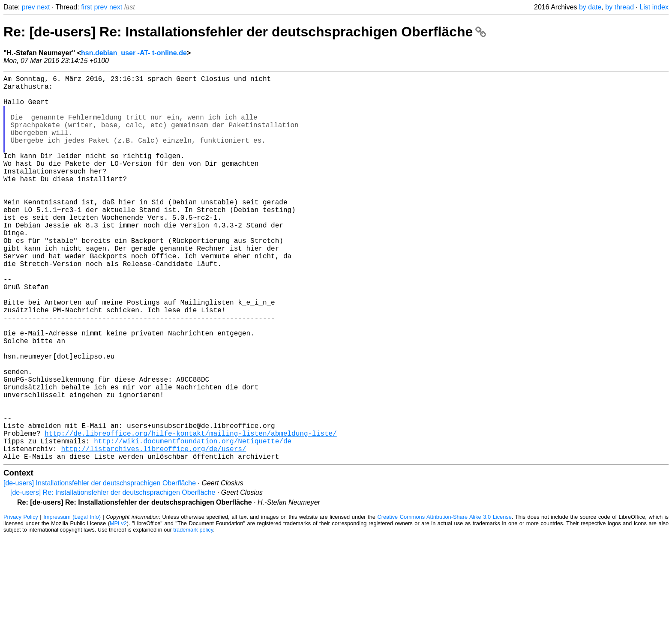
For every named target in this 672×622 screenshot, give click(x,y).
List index (654, 7)
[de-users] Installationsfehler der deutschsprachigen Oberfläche (100, 569)
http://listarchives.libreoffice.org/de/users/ (153, 532)
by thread (619, 7)
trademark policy (193, 615)
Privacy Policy (21, 603)
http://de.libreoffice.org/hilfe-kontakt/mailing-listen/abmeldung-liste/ (191, 514)
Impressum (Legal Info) (72, 603)
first (87, 7)
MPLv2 (118, 609)
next (43, 7)
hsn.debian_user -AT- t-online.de (134, 53)
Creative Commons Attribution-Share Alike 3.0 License (445, 603)
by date (590, 7)
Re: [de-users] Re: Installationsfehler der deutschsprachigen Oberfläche (245, 32)
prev (28, 7)
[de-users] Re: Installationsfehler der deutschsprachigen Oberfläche (113, 578)
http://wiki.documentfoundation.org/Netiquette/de (193, 523)
